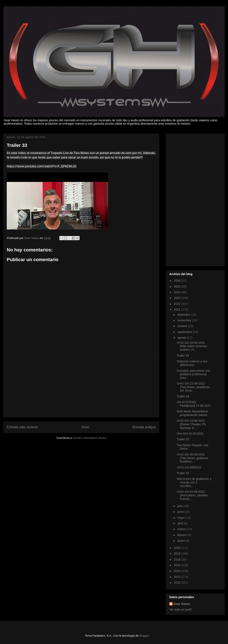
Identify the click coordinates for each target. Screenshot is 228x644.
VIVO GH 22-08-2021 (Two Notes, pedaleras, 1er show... (193, 387)
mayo (181, 518)
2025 (178, 287)
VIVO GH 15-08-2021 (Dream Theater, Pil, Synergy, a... (191, 424)
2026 (178, 281)
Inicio (85, 427)
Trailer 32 (183, 473)
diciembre (184, 315)
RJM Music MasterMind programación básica (192, 413)
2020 (178, 548)
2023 (178, 298)
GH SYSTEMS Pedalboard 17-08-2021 (194, 404)
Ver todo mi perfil (180, 610)
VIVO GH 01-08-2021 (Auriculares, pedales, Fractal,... (193, 495)
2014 (178, 571)
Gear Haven (182, 604)
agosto (182, 338)
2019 (178, 554)
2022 (178, 304)
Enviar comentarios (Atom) (90, 438)
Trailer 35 (183, 356)
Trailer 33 (183, 439)
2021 (178, 310)
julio (180, 506)
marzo (182, 529)
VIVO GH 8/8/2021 (189, 467)
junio (181, 512)
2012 (178, 583)
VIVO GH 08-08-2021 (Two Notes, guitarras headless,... (192, 458)
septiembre (185, 332)
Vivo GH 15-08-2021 (190, 434)
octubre (183, 326)
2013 (178, 577)
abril (180, 523)
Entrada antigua (144, 427)
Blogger (144, 636)
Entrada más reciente (22, 427)
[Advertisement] (81, 387)
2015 (178, 565)
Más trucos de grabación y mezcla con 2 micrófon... (194, 482)
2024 (178, 292)
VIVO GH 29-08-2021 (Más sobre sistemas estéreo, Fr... (192, 346)
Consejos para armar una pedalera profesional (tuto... (193, 374)
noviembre (185, 320)
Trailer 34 (183, 396)
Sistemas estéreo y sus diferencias (192, 363)
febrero (182, 535)
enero (182, 541)
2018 (178, 559)
